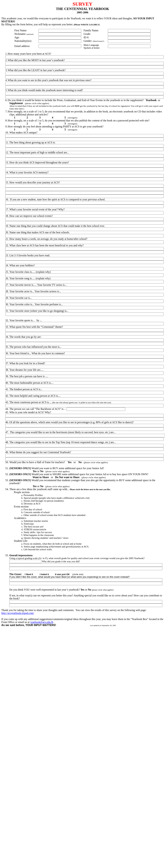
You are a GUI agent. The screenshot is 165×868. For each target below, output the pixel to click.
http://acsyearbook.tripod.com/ (18, 613)
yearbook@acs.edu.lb (42, 622)
